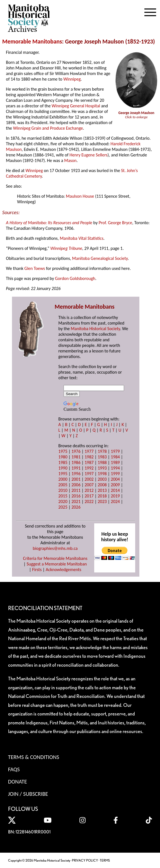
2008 (102, 485)
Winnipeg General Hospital (76, 106)
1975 (63, 451)
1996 (76, 474)
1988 (102, 462)
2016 (76, 496)
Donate (18, 782)
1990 (63, 468)
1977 (89, 451)
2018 (102, 496)
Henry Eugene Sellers (89, 155)
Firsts (37, 570)
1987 (89, 462)
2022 (89, 501)
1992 (89, 468)
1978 (102, 451)
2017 (89, 496)
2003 (102, 479)
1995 (63, 474)
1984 (115, 457)
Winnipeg (72, 79)
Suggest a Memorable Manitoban (57, 564)
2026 (76, 507)
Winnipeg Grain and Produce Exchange (48, 128)
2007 (89, 485)
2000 (63, 479)
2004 (115, 479)
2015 (63, 496)
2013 (102, 490)
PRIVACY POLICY (85, 860)
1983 (102, 457)
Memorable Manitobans (32, 42)
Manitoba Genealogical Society (100, 258)
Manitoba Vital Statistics (82, 238)
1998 (102, 474)
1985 (63, 462)
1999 (115, 474)
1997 (89, 474)
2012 (89, 490)
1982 (89, 457)
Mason (70, 160)
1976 (76, 451)
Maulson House (80, 196)
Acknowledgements (64, 570)
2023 (102, 501)
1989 (115, 462)
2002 (89, 479)
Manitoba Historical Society (95, 329)
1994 (115, 468)
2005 (63, 485)
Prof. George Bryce (115, 223)
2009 (115, 485)
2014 (115, 490)
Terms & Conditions (34, 757)
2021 (76, 501)
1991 (76, 468)
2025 (63, 507)
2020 (63, 501)
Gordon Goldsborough (75, 278)
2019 (115, 496)
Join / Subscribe (28, 794)
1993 (102, 468)
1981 (76, 457)
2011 (76, 490)
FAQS (14, 769)
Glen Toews (35, 268)
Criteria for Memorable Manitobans (55, 558)
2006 (76, 485)
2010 (63, 490)
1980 (63, 457)
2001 (76, 479)
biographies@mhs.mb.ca (55, 548)
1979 (115, 451)
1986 (76, 462)
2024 (115, 501)
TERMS (105, 860)
